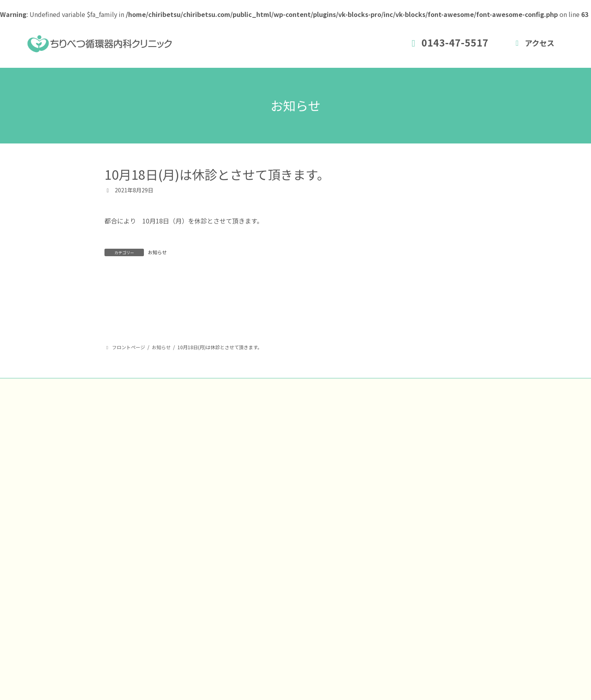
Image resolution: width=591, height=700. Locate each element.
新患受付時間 (330, 516)
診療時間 (324, 544)
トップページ (330, 487)
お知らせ (157, 252)
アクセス (533, 43)
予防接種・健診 (333, 573)
